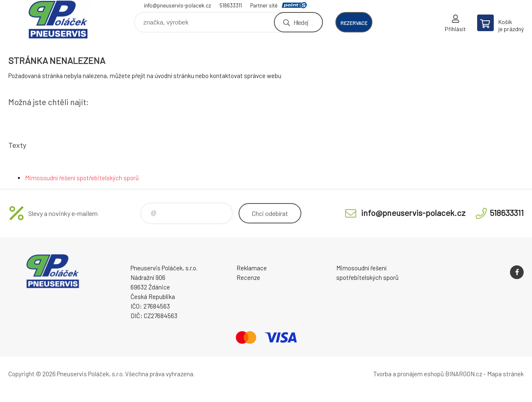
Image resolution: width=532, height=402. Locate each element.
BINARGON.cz (464, 374)
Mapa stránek (505, 374)
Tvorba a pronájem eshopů (409, 374)
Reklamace (252, 268)
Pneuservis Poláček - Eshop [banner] (58, 19)
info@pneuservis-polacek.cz (177, 5)
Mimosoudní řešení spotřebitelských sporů (82, 178)
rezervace (354, 23)
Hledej (301, 22)
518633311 (231, 5)
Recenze (248, 277)
